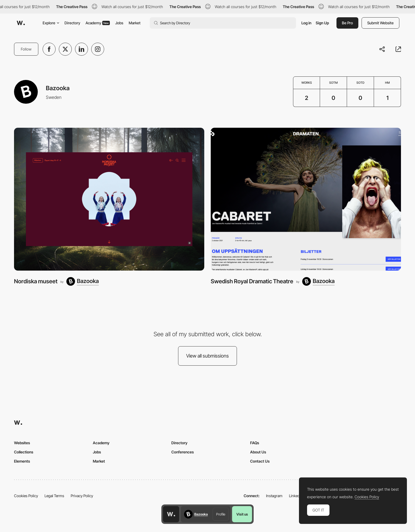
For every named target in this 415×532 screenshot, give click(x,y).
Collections (24, 452)
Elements (22, 461)
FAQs (255, 443)
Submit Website (380, 23)
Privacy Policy (82, 496)
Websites (22, 443)
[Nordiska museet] (109, 199)
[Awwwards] (21, 23)
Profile (221, 514)
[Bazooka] (83, 281)
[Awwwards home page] (171, 514)
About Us (258, 452)
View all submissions (208, 356)
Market (135, 23)
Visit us (242, 514)
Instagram (274, 496)
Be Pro (347, 23)
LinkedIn (296, 496)
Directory (72, 23)
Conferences (183, 452)
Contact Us (260, 461)
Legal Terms (54, 496)
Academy (98, 23)
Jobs (119, 23)
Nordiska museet (36, 281)
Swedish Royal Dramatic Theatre (252, 281)
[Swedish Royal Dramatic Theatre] (306, 199)
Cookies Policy (26, 496)
